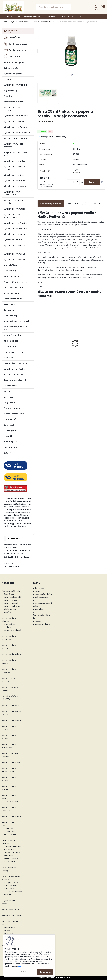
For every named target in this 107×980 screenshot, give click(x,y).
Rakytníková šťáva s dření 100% (16, 154)
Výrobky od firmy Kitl (13, 240)
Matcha (7, 391)
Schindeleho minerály (14, 102)
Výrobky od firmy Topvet (15, 181)
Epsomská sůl (10, 419)
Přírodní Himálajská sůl (14, 414)
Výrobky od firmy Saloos (15, 234)
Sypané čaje (12, 37)
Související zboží (76, 204)
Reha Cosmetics (11, 276)
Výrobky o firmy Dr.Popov (15, 138)
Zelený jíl (8, 436)
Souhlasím (45, 972)
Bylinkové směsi (11, 68)
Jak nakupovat (50, 17)
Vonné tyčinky (10, 265)
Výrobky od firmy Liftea (15, 161)
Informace (8, 17)
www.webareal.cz (63, 978)
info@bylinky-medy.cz (18, 557)
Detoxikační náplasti (13, 299)
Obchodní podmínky (33, 17)
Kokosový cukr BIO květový (16, 321)
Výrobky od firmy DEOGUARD (12, 109)
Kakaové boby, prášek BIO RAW (16, 328)
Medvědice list (89, 339)
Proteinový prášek (12, 408)
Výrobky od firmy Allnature (16, 85)
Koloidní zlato (10, 346)
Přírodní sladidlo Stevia (15, 375)
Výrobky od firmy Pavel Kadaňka (14, 168)
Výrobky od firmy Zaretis (15, 260)
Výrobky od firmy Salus (14, 254)
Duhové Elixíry (10, 271)
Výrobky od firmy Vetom (15, 186)
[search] (68, 8)
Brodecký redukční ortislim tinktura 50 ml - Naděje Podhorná (54, 347)
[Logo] (13, 7)
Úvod (5, 22)
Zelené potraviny (11, 310)
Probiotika (8, 358)
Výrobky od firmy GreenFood (17, 133)
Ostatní (7, 453)
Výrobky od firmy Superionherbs (12, 216)
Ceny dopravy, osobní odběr (71, 17)
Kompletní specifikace (51, 204)
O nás (18, 17)
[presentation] (40, 51)
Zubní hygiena (10, 442)
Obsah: (40, 283)
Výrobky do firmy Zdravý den (15, 247)
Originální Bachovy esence (16, 363)
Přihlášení (96, 9)
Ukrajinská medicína (13, 287)
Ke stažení (96, 204)
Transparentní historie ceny (52, 137)
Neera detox (9, 304)
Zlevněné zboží (11, 447)
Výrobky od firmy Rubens (15, 127)
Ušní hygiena (10, 431)
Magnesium (9, 403)
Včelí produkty (13, 56)
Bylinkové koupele (15, 50)
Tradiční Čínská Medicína (16, 282)
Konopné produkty (12, 335)
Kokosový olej (10, 316)
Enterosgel (9, 425)
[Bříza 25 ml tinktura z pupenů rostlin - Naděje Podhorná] (71, 51)
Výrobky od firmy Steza (15, 209)
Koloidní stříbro (11, 341)
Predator (8, 96)
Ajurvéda (8, 79)
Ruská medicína (11, 293)
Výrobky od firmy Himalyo (16, 116)
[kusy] (73, 182)
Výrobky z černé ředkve (15, 369)
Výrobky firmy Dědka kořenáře (13, 145)
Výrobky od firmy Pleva (14, 122)
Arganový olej (10, 91)
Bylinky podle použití (16, 44)
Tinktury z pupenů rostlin (43, 22)
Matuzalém (9, 397)
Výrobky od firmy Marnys (15, 229)
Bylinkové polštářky (13, 74)
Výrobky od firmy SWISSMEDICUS (12, 193)
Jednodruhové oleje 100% (16, 380)
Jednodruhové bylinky (14, 63)
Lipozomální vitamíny (14, 352)
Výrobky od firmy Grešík (15, 175)
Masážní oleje (10, 386)
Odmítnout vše (27, 972)
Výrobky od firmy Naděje (20, 22)
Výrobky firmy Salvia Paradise (13, 202)
